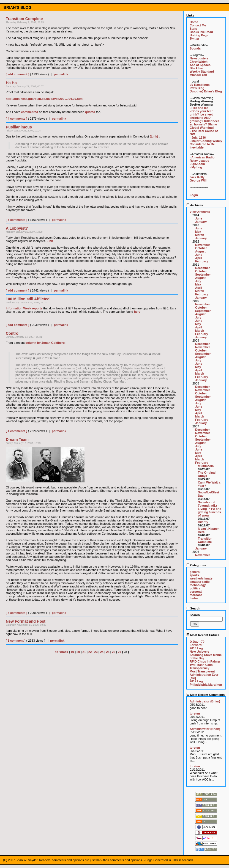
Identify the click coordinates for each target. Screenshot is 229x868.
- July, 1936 (198, 138)
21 (84, 652)
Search (193, 608)
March (200, 235)
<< (57, 652)
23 (96, 652)
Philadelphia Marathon (206, 685)
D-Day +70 (197, 642)
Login (194, 195)
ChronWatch (199, 62)
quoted (90, 112)
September (203, 274)
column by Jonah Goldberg (45, 343)
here (137, 312)
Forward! (196, 645)
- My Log (196, 167)
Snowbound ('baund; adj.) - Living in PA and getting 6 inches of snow (210, 509)
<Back (64, 652)
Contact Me (198, 25)
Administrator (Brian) (205, 701)
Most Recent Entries (203, 635)
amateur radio (200, 582)
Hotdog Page (199, 35)
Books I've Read (201, 32)
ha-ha (194, 598)
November (203, 245)
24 (102, 652)
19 (72, 652)
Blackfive (196, 68)
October (201, 248)
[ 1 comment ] (16, 641)
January (201, 222)
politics (195, 588)
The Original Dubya (207, 474)
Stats (193, 29)
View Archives (200, 212)
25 (108, 652)
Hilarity (203, 522)
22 (90, 652)
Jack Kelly (197, 177)
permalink (61, 74)
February (202, 261)
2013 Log (196, 648)
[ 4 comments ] (17, 119)
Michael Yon (198, 75)
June (199, 218)
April (199, 258)
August (200, 251)
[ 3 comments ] (17, 220)
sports (194, 575)
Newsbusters (199, 58)
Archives (195, 205)
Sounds (195, 48)
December (202, 268)
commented (30, 112)
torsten (195, 713)
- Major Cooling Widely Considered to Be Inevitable (206, 144)
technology (198, 585)
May (198, 232)
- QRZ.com (197, 164)
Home (194, 22)
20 (78, 652)
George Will (198, 180)
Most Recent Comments (205, 695)
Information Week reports (24, 308)
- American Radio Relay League (202, 159)
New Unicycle (199, 652)
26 (114, 652)
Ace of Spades (200, 65)
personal (196, 592)
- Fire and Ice (199, 108)
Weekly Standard (202, 72)
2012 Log (196, 681)
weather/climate (201, 578)
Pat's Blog (197, 88)
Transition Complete (205, 540)
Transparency (200, 668)
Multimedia (206, 466)
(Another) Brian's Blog (206, 91)
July (198, 281)
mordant (196, 595)
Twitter (194, 39)
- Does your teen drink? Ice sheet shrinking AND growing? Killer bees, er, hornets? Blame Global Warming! (205, 119)
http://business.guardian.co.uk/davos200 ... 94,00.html (45, 99)
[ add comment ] (17, 74)
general (195, 572)
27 (119, 652)
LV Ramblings (200, 85)
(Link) (154, 136)
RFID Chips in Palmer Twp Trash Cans (205, 663)
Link (50, 241)
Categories (196, 565)
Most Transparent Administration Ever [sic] (204, 675)
